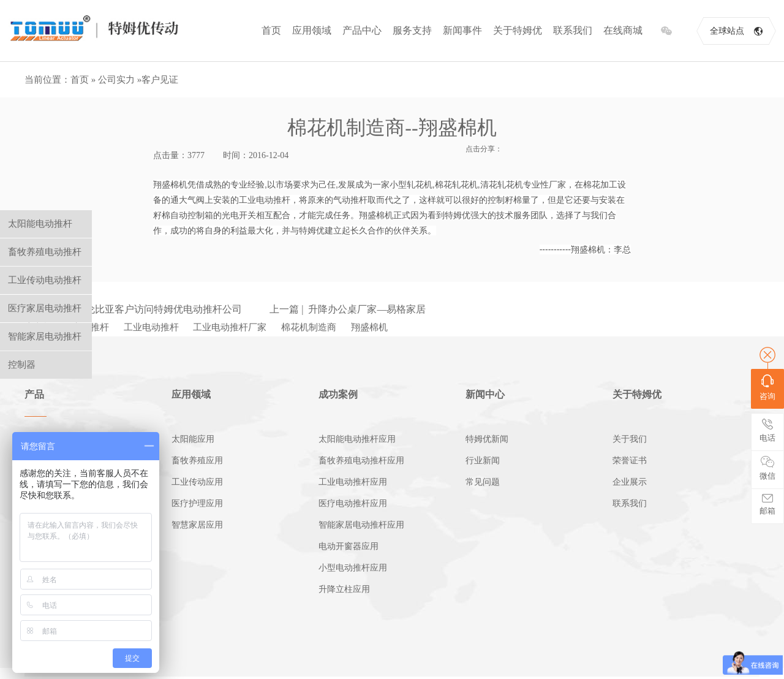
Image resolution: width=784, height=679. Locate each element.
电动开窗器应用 (349, 546)
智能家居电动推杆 (45, 336)
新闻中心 (485, 394)
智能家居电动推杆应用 (361, 525)
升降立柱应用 (344, 589)
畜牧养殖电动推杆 (45, 252)
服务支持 (412, 30)
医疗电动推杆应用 (353, 503)
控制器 (22, 365)
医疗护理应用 (197, 503)
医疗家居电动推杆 (45, 308)
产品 (34, 394)
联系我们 (573, 30)
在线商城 (623, 30)
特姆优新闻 (487, 439)
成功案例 (338, 394)
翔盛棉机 (369, 327)
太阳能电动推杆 (40, 224)
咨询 (767, 388)
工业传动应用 (197, 482)
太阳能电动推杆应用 (357, 439)
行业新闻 (483, 461)
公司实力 (116, 80)
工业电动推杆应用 (353, 482)
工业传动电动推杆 (45, 280)
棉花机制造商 (309, 327)
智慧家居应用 (197, 525)
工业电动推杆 (151, 327)
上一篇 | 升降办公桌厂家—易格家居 (348, 309)
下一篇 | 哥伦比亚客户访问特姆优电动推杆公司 (139, 309)
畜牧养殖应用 (197, 461)
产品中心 (362, 30)
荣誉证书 (630, 461)
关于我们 (630, 439)
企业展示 (630, 482)
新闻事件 (462, 30)
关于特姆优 (518, 30)
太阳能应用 (193, 439)
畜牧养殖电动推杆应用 (361, 461)
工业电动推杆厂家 (230, 327)
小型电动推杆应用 (353, 568)
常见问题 (483, 482)
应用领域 (312, 30)
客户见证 (160, 80)
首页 (271, 30)
